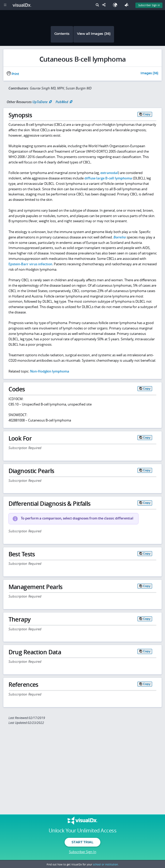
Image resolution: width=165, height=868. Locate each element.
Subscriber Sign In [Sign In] (149, 5)
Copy (147, 114)
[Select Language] (116, 5)
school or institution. (106, 864)
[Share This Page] (105, 5)
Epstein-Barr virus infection (30, 264)
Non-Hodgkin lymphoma (50, 371)
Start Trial (82, 842)
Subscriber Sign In (83, 852)
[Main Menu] (5, 5)
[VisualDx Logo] (23, 5)
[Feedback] (127, 5)
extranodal (109, 173)
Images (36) (149, 73)
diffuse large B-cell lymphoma (108, 178)
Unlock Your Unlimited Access (82, 831)
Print (13, 74)
